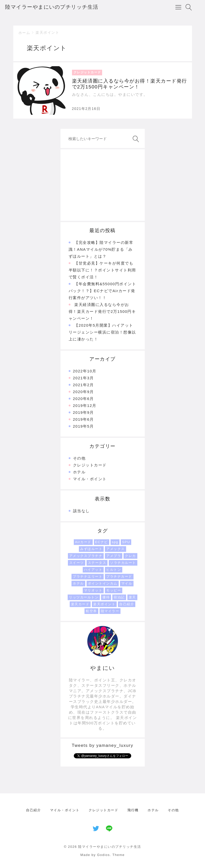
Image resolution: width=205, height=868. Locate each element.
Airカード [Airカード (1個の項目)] (83, 542)
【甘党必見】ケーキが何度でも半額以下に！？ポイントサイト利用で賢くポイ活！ (102, 270)
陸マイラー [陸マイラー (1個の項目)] (110, 611)
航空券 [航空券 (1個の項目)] (91, 611)
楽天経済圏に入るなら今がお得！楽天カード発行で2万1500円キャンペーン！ (102, 311)
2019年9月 (83, 412)
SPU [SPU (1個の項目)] (126, 542)
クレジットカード (90, 465)
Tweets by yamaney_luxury (103, 745)
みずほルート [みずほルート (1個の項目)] (91, 549)
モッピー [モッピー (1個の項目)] (114, 590)
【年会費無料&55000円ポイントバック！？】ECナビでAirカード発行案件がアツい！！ (103, 291)
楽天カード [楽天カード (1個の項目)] (80, 604)
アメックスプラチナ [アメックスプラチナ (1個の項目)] (86, 556)
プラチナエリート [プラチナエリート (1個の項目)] (88, 576)
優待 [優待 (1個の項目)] (106, 597)
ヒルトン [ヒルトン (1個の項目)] (114, 570)
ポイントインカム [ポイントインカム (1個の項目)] (103, 583)
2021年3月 (83, 378)
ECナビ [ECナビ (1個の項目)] (102, 542)
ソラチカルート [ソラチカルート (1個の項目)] (123, 563)
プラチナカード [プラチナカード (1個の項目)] (119, 576)
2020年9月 (83, 392)
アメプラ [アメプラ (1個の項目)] (114, 556)
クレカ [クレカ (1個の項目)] (130, 556)
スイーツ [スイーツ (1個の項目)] (77, 563)
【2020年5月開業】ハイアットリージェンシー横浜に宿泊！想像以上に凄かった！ (102, 332)
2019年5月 (83, 426)
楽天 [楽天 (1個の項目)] (132, 597)
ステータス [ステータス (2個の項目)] (97, 563)
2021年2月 (83, 385)
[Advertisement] (103, 185)
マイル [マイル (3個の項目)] (127, 583)
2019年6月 (83, 419)
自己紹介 (33, 810)
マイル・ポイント (90, 479)
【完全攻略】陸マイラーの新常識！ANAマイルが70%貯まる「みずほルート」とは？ (101, 249)
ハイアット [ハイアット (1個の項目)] (93, 570)
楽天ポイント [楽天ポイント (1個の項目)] (104, 604)
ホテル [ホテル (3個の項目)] (78, 583)
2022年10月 (85, 371)
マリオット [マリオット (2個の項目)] (93, 590)
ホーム (24, 33)
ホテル (79, 472)
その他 (79, 458)
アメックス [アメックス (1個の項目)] (116, 549)
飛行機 (133, 810)
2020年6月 (83, 399)
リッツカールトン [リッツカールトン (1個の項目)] (84, 597)
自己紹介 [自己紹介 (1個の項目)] (127, 604)
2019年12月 (85, 406)
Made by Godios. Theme (103, 855)
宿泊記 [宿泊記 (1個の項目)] (119, 597)
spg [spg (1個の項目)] (115, 542)
